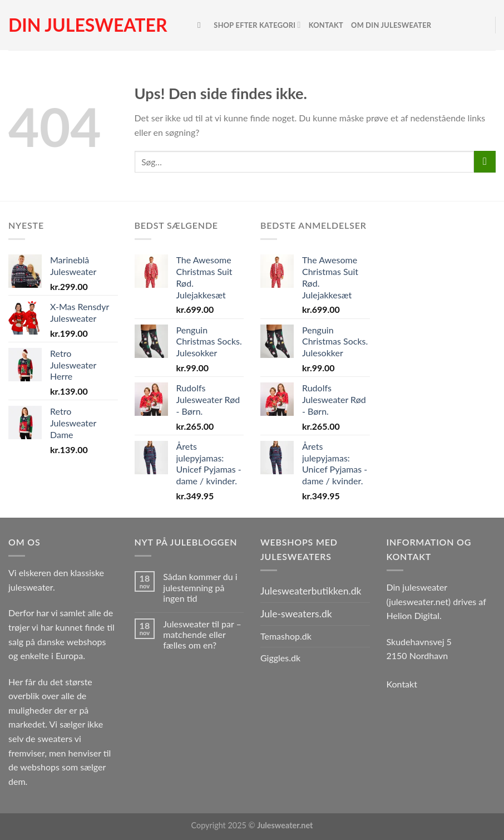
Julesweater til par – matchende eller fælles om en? (202, 634)
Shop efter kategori (257, 25)
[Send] (485, 162)
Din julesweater (88, 25)
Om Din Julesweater (391, 25)
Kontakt (326, 25)
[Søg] (202, 25)
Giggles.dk (280, 658)
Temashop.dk (286, 636)
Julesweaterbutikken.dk (311, 591)
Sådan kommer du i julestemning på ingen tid (200, 587)
